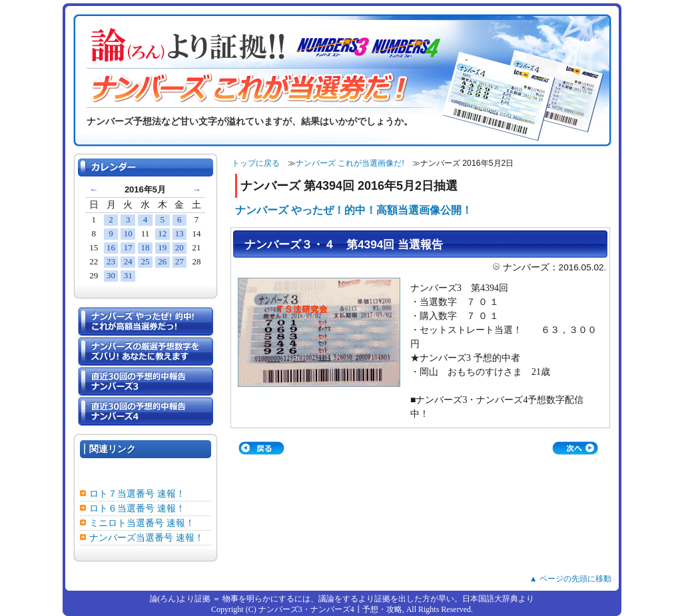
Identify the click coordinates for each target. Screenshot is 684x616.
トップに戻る (256, 163)
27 (179, 261)
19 (162, 247)
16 (111, 247)
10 (128, 233)
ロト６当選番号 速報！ (137, 508)
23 (111, 261)
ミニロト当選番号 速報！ (142, 523)
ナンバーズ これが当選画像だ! (350, 163)
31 (128, 275)
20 (179, 247)
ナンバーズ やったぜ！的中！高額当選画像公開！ (354, 210)
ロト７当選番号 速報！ (137, 494)
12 (162, 233)
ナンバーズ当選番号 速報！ (147, 538)
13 (179, 233)
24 (128, 261)
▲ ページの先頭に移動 (570, 579)
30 (111, 275)
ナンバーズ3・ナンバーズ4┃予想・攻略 (330, 609)
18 (145, 247)
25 (145, 261)
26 (162, 261)
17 (128, 247)
